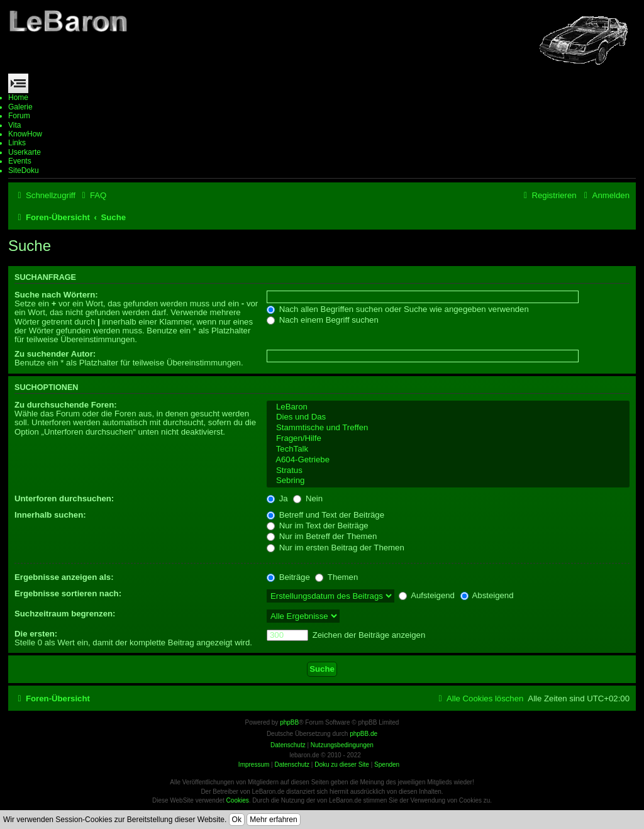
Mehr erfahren (273, 820)
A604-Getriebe (448, 460)
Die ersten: (36, 634)
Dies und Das (448, 417)
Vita (14, 125)
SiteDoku (24, 170)
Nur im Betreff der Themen (322, 536)
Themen (336, 577)
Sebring (448, 481)
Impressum (254, 765)
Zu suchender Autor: (55, 354)
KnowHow (25, 134)
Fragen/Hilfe (448, 439)
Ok (237, 820)
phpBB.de (364, 734)
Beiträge (288, 577)
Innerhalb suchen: (50, 515)
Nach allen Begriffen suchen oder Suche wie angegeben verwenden (398, 309)
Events (20, 161)
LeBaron (448, 407)
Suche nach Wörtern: (56, 295)
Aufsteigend (427, 595)
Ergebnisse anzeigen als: (64, 577)
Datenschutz (292, 765)
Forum (19, 116)
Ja (277, 498)
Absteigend (487, 595)
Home (18, 97)
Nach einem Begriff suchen (323, 320)
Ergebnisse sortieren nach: (68, 593)
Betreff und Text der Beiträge (325, 515)
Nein (308, 498)
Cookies (238, 800)
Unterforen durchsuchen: (64, 498)
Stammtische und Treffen (448, 428)
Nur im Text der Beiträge (318, 526)
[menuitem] (92, 195)
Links (17, 143)
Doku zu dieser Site (342, 765)
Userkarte (25, 152)
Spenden (387, 765)
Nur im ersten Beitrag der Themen (336, 548)
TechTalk (448, 449)
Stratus (448, 471)
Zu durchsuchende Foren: (66, 405)
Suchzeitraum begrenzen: (65, 614)
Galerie (20, 107)
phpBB (289, 722)
